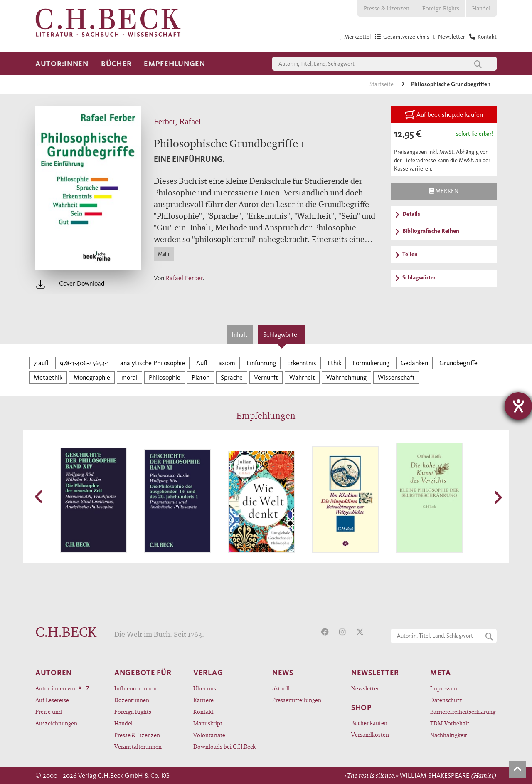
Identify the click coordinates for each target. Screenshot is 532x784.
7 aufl (41, 363)
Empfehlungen (175, 64)
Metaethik (48, 377)
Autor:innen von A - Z (62, 688)
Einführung (261, 363)
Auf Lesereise (52, 700)
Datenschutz (446, 700)
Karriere (203, 700)
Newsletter (365, 688)
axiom (227, 363)
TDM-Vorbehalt (450, 723)
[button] (39, 497)
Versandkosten (370, 734)
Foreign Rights (441, 8)
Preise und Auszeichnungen (56, 717)
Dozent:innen (132, 700)
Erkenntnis (302, 363)
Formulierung (371, 363)
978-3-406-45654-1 (84, 363)
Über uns (205, 688)
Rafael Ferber (184, 278)
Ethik (334, 363)
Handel (481, 8)
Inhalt (240, 335)
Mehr (164, 254)
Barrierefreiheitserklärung (463, 711)
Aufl (202, 363)
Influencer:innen (135, 688)
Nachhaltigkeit (449, 735)
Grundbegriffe (458, 363)
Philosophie (165, 377)
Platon (201, 377)
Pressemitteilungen (297, 700)
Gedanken (414, 363)
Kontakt (203, 711)
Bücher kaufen (369, 723)
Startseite (382, 84)
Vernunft (266, 377)
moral (129, 377)
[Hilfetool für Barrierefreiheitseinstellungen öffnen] (518, 406)
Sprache (232, 377)
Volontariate (209, 735)
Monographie (92, 377)
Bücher (116, 64)
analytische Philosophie (153, 363)
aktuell (281, 688)
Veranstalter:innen (138, 746)
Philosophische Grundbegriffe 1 (451, 84)
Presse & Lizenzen (387, 8)
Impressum (445, 688)
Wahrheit (302, 377)
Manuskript (208, 723)
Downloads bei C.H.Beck (224, 746)
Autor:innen (62, 64)
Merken (444, 191)
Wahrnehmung (346, 377)
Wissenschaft (396, 377)
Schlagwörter (281, 335)
